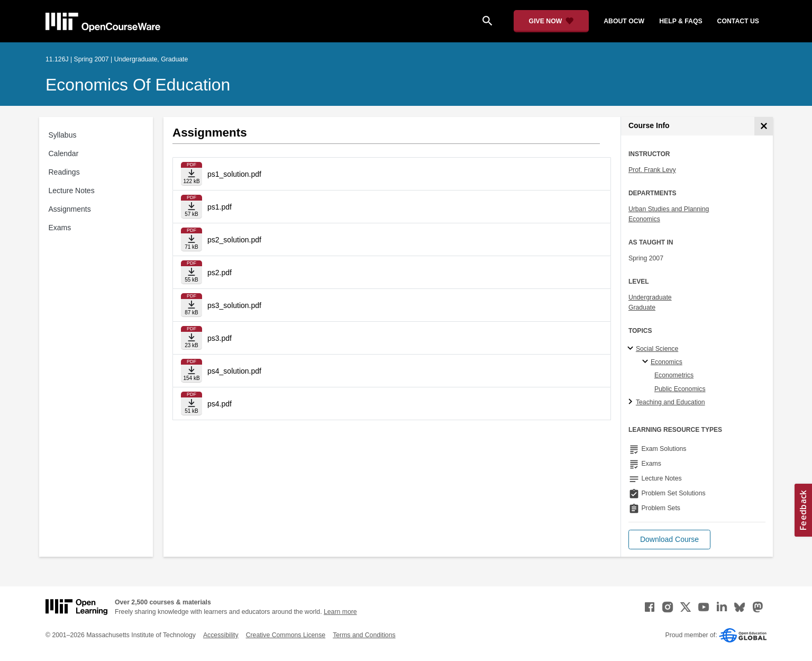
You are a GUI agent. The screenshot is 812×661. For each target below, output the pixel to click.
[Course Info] (764, 126)
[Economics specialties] (647, 362)
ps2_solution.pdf (234, 240)
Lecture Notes (72, 191)
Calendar (64, 153)
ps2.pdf (220, 273)
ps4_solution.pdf (234, 371)
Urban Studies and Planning (669, 209)
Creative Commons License (286, 635)
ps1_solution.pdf (234, 174)
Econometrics (674, 375)
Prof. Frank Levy (652, 170)
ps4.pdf (220, 404)
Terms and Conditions (364, 635)
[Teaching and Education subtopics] (632, 402)
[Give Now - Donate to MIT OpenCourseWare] (551, 21)
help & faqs (681, 21)
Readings (64, 172)
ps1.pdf (220, 207)
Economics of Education (138, 85)
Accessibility (221, 635)
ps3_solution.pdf (234, 305)
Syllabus (63, 135)
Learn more (340, 612)
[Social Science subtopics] (632, 349)
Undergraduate (650, 297)
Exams (60, 228)
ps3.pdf (220, 338)
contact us (738, 21)
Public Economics (680, 389)
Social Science (657, 349)
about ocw (624, 21)
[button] (669, 540)
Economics (644, 219)
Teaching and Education (670, 402)
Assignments (70, 209)
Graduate (642, 307)
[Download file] (191, 174)
